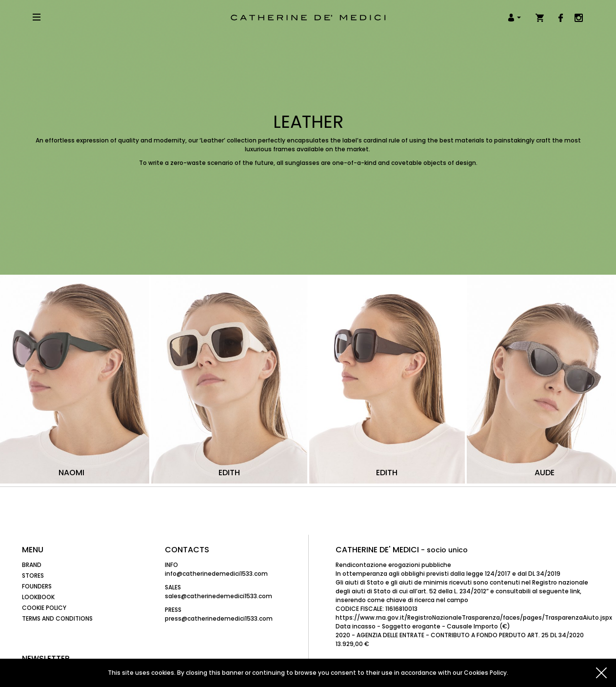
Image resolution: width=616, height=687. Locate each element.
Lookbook (38, 597)
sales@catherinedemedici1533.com (219, 596)
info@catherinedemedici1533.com (216, 574)
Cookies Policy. (486, 673)
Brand (32, 565)
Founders (37, 586)
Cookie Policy (44, 608)
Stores (33, 576)
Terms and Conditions (57, 618)
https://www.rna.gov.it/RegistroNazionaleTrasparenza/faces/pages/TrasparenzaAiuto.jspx (474, 617)
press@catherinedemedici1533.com (219, 618)
